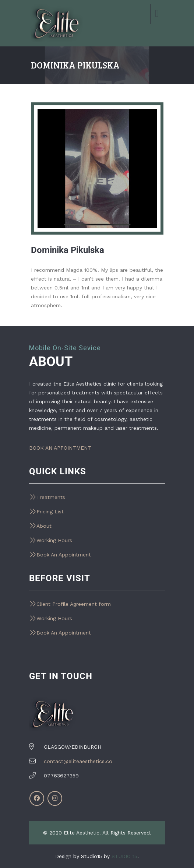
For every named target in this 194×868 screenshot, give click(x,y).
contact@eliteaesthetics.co (78, 761)
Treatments (51, 497)
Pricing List (50, 512)
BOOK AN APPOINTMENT (60, 448)
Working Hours (54, 540)
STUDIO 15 (124, 856)
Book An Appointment (64, 555)
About (44, 526)
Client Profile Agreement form (74, 604)
